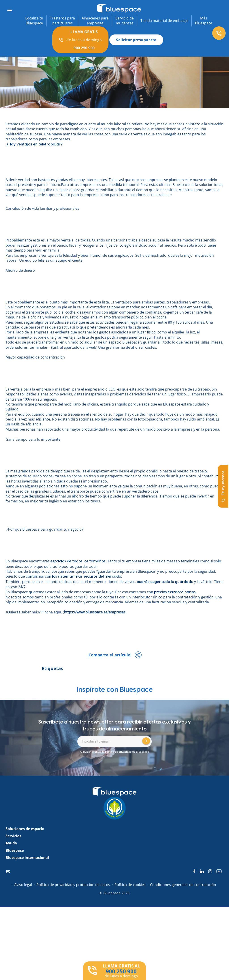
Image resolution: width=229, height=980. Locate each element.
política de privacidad (118, 752)
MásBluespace (204, 21)
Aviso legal (23, 885)
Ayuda (11, 843)
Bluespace (15, 850)
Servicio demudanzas (125, 21)
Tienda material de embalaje (164, 21)
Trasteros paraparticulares (62, 21)
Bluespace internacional (27, 858)
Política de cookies (130, 885)
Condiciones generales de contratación (183, 885)
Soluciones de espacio (25, 829)
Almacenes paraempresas (95, 21)
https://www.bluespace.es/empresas (95, 612)
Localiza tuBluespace (34, 21)
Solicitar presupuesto (136, 40)
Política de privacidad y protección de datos (73, 885)
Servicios (13, 836)
